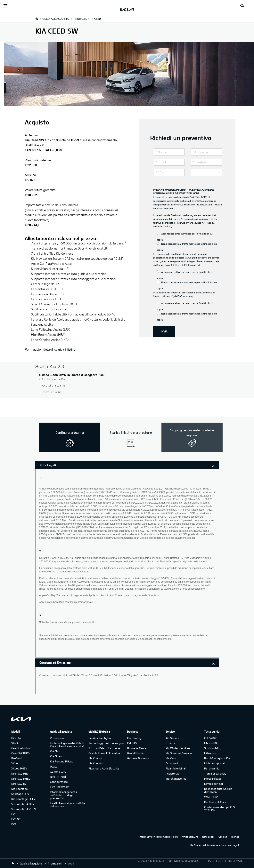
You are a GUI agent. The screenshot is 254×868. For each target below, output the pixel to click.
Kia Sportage (20, 789)
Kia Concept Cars (215, 802)
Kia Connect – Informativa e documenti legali (214, 845)
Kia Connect (96, 763)
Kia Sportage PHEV (23, 799)
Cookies (223, 837)
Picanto (16, 738)
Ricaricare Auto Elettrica (104, 768)
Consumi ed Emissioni (55, 662)
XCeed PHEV (19, 768)
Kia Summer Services (179, 753)
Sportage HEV (20, 794)
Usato (54, 766)
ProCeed (17, 758)
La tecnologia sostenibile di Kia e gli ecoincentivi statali (67, 745)
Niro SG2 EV (19, 784)
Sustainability (213, 748)
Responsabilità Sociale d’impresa (218, 790)
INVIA (164, 331)
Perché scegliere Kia (217, 758)
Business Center (137, 748)
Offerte (170, 743)
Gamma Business (138, 758)
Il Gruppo (210, 753)
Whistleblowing (190, 837)
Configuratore (59, 782)
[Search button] (242, 6)
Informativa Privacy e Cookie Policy (158, 837)
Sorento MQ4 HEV (23, 804)
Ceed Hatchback (22, 748)
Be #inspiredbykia (100, 738)
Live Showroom (60, 787)
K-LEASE (133, 743)
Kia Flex (55, 751)
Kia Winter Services (178, 748)
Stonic (15, 743)
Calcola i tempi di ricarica (104, 753)
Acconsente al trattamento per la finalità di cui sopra (185, 236)
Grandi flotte (135, 753)
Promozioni (57, 738)
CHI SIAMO (211, 738)
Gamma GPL (58, 772)
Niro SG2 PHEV (21, 779)
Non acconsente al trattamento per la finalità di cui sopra (187, 247)
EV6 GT (16, 819)
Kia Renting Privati (62, 761)
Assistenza (172, 773)
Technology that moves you (106, 743)
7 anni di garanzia (215, 773)
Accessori (172, 763)
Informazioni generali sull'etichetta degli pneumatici (63, 795)
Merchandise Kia (176, 779)
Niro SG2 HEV (20, 773)
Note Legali (48, 465)
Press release (213, 779)
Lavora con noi (213, 784)
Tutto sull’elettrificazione (104, 748)
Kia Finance (57, 756)
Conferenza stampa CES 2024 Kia (220, 809)
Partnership (212, 768)
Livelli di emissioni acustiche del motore (68, 805)
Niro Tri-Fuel (58, 777)
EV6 (14, 814)
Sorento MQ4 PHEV (24, 809)
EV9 (14, 824)
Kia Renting (134, 738)
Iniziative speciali (215, 763)
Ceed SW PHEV (21, 753)
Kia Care (171, 758)
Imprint (235, 837)
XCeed (15, 763)
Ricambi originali (176, 768)
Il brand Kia (211, 743)
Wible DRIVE (212, 797)
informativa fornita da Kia (185, 204)
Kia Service (172, 738)
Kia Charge (95, 758)
